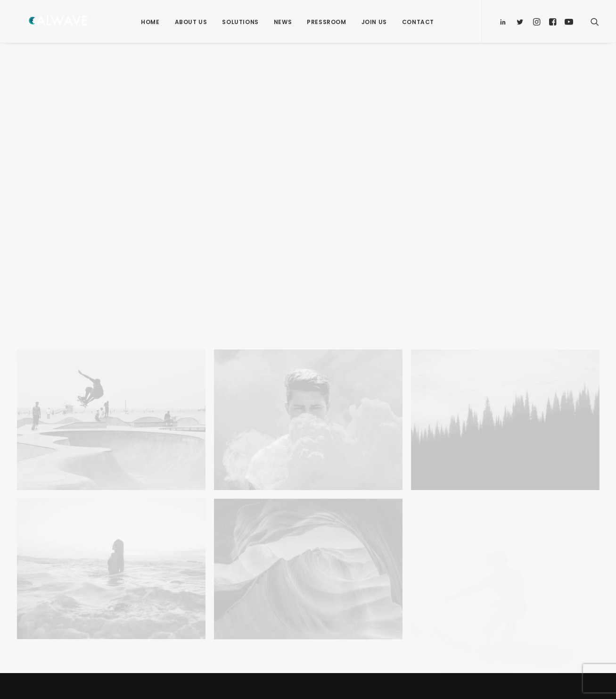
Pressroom (326, 22)
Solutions (240, 22)
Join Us (374, 22)
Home (150, 22)
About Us (191, 22)
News (283, 22)
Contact (418, 22)
